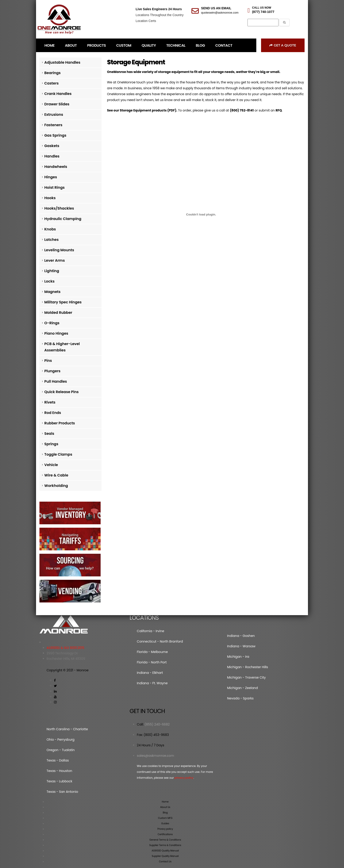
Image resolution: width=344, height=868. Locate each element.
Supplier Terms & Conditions (165, 845)
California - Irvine (151, 631)
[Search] (263, 23)
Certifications (165, 834)
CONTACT (224, 45)
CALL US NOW (262, 8)
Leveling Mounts (59, 250)
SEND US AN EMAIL (216, 8)
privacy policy (184, 778)
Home (165, 802)
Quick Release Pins (62, 392)
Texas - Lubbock (60, 781)
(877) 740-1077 (263, 12)
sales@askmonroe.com (155, 756)
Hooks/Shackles (59, 208)
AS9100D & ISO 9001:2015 (66, 648)
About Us (165, 807)
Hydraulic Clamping (63, 219)
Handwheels (56, 167)
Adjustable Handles (62, 62)
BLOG (200, 45)
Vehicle (51, 465)
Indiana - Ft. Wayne (152, 683)
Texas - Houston (59, 771)
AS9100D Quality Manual (165, 851)
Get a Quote (283, 45)
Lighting (52, 271)
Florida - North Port (152, 662)
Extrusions (54, 115)
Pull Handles (56, 381)
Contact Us (165, 862)
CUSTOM (124, 45)
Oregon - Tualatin (61, 750)
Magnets (52, 292)
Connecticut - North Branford (160, 641)
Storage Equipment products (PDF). (148, 110)
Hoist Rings (55, 187)
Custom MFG (165, 818)
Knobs (50, 229)
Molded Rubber (58, 313)
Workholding (56, 486)
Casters (52, 83)
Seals (49, 434)
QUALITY (149, 45)
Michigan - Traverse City (246, 677)
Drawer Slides (57, 104)
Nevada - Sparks (240, 698)
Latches (52, 240)
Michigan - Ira (238, 657)
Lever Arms (55, 260)
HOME (50, 45)
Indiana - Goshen (241, 636)
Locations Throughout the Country (159, 15)
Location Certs (146, 21)
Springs (51, 444)
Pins (48, 361)
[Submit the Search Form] (284, 23)
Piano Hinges (56, 333)
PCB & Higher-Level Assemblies (62, 347)
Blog (165, 813)
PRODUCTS (97, 45)
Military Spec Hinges (63, 302)
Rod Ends (53, 413)
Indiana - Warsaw (241, 646)
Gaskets (52, 146)
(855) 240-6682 (157, 724)
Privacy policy (165, 829)
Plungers (52, 371)
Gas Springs (55, 135)
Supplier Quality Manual (165, 856)
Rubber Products (60, 423)
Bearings (53, 73)
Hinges (51, 177)
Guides (165, 823)
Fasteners (53, 125)
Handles (52, 156)
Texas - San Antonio (62, 792)
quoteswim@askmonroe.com (220, 13)
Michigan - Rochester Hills (247, 667)
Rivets (50, 402)
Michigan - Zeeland (242, 688)
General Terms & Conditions (165, 840)
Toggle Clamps (58, 454)
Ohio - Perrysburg (61, 740)
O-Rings (52, 323)
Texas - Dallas (58, 760)
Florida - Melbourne (152, 652)
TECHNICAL (176, 45)
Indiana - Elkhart (150, 673)
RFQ (279, 110)
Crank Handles (58, 94)
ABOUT (71, 45)
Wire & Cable (56, 475)
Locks (50, 281)
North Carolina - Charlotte (67, 729)
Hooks (50, 198)
